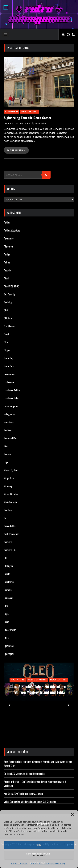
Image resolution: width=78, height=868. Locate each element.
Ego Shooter (10, 326)
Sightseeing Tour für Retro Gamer (28, 118)
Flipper (7, 350)
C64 (6, 310)
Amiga (7, 254)
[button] (72, 815)
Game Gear (9, 366)
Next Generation (11, 534)
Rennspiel (8, 598)
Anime (7, 262)
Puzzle (7, 574)
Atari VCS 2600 (11, 286)
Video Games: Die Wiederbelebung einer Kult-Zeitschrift (31, 802)
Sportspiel (9, 654)
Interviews (9, 422)
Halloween (9, 382)
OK (39, 845)
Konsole (8, 454)
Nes (6, 518)
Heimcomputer (11, 406)
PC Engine (9, 566)
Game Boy (9, 358)
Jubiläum (8, 430)
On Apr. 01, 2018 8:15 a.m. (17, 123)
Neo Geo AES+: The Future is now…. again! (24, 794)
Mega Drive (9, 478)
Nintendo (8, 542)
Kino (6, 446)
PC (5, 558)
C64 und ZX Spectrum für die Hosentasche (24, 774)
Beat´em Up (10, 294)
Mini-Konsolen (11, 502)
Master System (11, 470)
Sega (6, 614)
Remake (8, 590)
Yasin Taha (41, 123)
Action (7, 222)
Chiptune (8, 318)
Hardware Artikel (12, 390)
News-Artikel (30, 111)
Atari (6, 278)
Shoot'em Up (10, 630)
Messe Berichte (11, 494)
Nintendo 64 (10, 550)
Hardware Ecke (11, 398)
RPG (6, 606)
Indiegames (9, 414)
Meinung (8, 486)
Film (6, 342)
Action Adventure (12, 230)
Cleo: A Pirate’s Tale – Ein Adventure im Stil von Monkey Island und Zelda (38, 689)
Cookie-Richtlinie (20, 864)
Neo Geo (8, 510)
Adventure (9, 238)
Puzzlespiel (9, 582)
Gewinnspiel (9, 374)
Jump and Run (10, 438)
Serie (6, 622)
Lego (6, 462)
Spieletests (9, 646)
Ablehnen (39, 855)
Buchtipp (8, 302)
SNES (6, 638)
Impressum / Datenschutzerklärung (47, 864)
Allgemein (12, 111)
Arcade (7, 270)
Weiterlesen (16, 150)
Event (6, 334)
